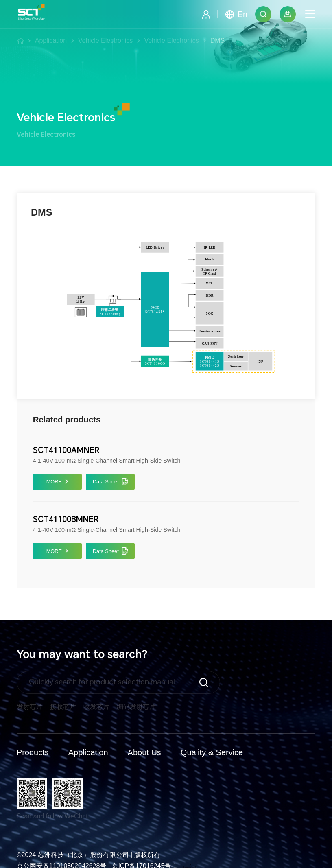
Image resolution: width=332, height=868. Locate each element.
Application (88, 752)
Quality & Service (212, 752)
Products (33, 752)
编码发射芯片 (136, 707)
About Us (144, 752)
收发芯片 (96, 707)
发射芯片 (30, 707)
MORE (57, 482)
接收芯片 (63, 707)
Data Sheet (110, 482)
